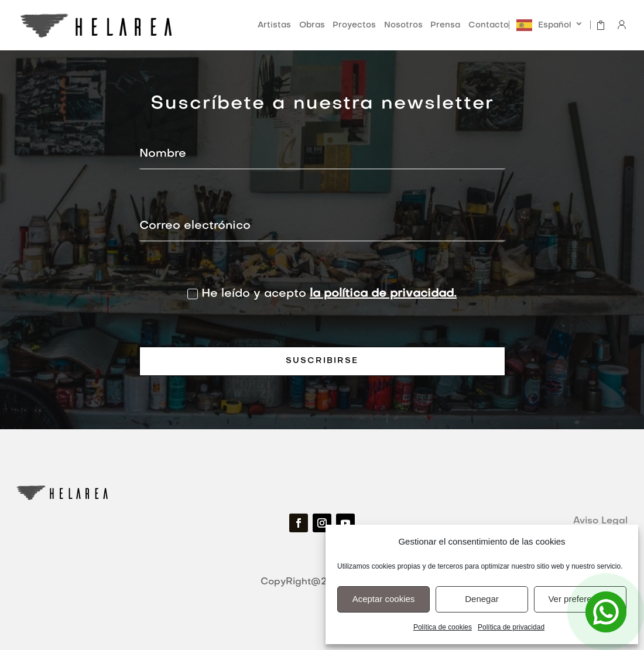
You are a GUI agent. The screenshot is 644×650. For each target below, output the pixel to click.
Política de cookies (443, 627)
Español (555, 25)
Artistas (274, 25)
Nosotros (403, 25)
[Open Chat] (606, 612)
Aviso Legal (600, 521)
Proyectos (354, 25)
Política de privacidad (511, 627)
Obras (312, 25)
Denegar (482, 599)
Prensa (445, 25)
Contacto (489, 25)
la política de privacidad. (383, 294)
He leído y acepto (322, 294)
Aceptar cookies (384, 599)
